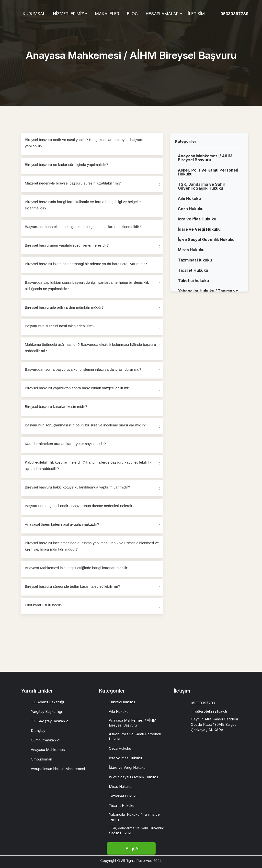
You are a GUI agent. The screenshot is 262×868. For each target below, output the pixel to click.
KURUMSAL (34, 14)
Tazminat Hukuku (195, 262)
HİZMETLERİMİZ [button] (68, 14)
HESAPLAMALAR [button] (162, 14)
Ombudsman (41, 759)
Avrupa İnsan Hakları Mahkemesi (58, 769)
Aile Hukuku (189, 201)
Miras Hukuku (191, 252)
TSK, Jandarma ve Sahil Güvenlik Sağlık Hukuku (201, 188)
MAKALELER (107, 14)
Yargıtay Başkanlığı (46, 711)
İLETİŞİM (196, 14)
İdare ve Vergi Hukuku (199, 231)
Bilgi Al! (133, 849)
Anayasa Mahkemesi (48, 750)
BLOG (132, 14)
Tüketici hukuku (193, 283)
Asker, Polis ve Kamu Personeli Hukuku (208, 174)
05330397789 (234, 14)
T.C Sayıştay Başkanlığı (50, 721)
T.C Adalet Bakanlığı (47, 702)
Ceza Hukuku (191, 211)
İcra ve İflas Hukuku (197, 221)
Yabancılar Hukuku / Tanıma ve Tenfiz (134, 817)
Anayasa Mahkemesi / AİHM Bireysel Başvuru (205, 160)
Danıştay (38, 731)
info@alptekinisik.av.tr (209, 711)
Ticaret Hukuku (193, 272)
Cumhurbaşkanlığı (46, 740)
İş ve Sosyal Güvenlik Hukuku (206, 242)
